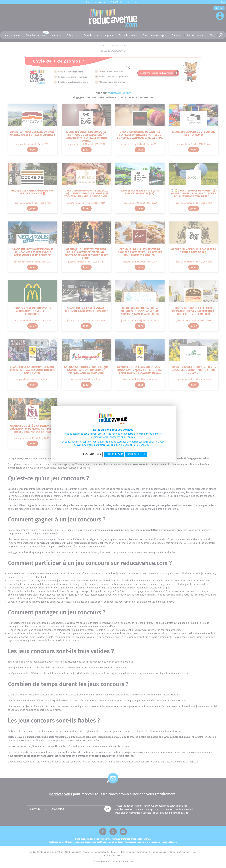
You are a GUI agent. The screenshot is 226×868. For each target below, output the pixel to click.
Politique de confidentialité (105, 460)
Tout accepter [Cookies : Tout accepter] (136, 454)
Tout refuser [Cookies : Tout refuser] (114, 454)
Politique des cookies (123, 460)
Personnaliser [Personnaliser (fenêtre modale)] (91, 454)
